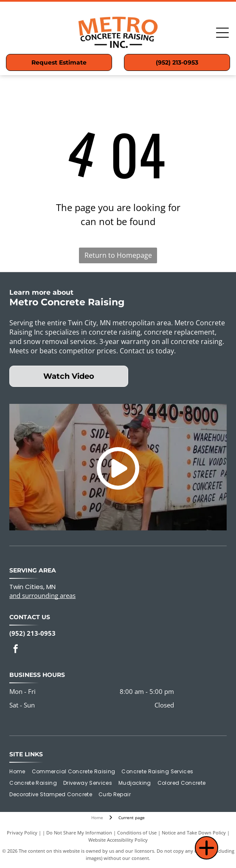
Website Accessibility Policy (118, 840)
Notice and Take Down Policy (194, 833)
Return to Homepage (118, 255)
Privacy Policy (22, 833)
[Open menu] (222, 33)
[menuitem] (20, 772)
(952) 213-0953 (32, 633)
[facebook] (16, 650)
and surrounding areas (42, 595)
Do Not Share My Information (79, 833)
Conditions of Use (137, 833)
